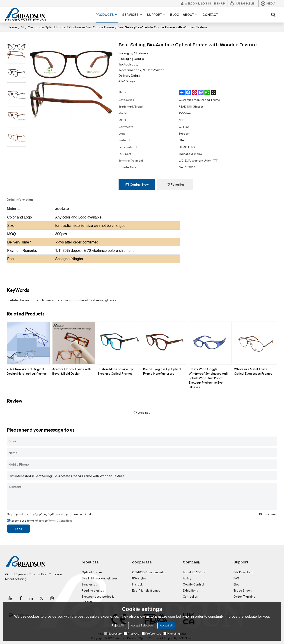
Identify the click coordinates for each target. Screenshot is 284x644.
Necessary (113, 634)
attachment (268, 514)
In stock (137, 584)
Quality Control (193, 584)
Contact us (190, 597)
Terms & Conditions (60, 521)
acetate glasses (18, 300)
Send (18, 529)
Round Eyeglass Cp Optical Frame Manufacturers (162, 371)
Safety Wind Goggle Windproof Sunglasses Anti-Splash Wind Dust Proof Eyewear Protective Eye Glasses (209, 378)
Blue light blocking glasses (100, 578)
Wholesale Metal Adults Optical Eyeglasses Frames (253, 371)
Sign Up (219, 3)
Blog (237, 584)
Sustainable (245, 3)
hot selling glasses (103, 300)
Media (271, 3)
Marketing (172, 634)
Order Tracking (244, 597)
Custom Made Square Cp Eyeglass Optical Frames (115, 371)
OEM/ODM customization (150, 572)
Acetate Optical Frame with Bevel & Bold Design (72, 371)
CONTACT (210, 15)
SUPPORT (154, 15)
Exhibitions (190, 590)
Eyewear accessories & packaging (98, 599)
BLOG (175, 15)
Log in (206, 3)
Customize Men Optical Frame (92, 27)
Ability (187, 578)
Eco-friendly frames (146, 590)
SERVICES (130, 15)
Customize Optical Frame (47, 27)
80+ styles (139, 578)
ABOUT (188, 15)
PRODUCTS (107, 18)
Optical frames (92, 572)
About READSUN (194, 572)
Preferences (151, 634)
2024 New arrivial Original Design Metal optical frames (27, 371)
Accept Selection (142, 625)
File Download (243, 572)
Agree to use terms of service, (40, 521)
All (22, 27)
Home (13, 27)
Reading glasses (93, 590)
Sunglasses (89, 584)
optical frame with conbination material (60, 300)
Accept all (166, 625)
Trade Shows (243, 590)
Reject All (117, 625)
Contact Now (139, 185)
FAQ (236, 578)
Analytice (132, 634)
